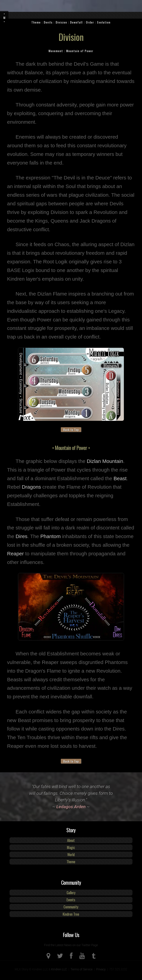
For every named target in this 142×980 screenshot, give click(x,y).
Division (61, 22)
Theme (36, 22)
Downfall (76, 22)
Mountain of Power (80, 51)
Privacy (101, 969)
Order (90, 22)
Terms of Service (82, 969)
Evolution (104, 22)
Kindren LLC (59, 969)
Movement (56, 51)
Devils (48, 22)
